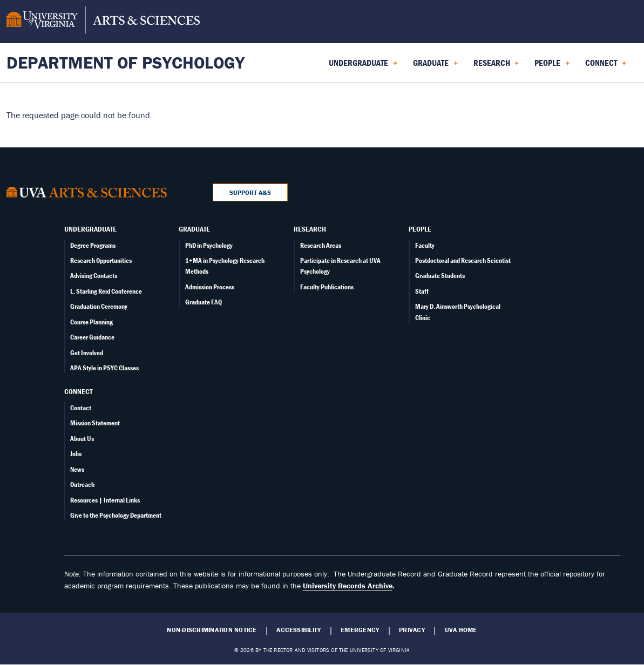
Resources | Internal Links (105, 500)
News (77, 469)
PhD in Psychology (209, 245)
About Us (82, 439)
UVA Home (461, 630)
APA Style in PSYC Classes (104, 368)
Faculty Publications (327, 287)
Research (310, 229)
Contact (81, 408)
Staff (422, 291)
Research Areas (321, 245)
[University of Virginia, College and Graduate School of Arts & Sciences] (103, 22)
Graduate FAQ (204, 302)
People (420, 229)
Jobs (76, 454)
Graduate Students (440, 276)
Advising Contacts (94, 276)
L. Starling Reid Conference (106, 291)
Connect (78, 391)
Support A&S (250, 192)
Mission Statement (95, 423)
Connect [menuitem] (606, 66)
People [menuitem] (552, 66)
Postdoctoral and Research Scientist (463, 260)
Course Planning (91, 322)
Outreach (82, 484)
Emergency (360, 630)
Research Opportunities (101, 260)
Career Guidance (92, 337)
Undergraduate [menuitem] (363, 66)
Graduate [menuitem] (435, 66)
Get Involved (87, 353)
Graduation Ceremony (99, 306)
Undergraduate (90, 229)
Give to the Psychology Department (116, 515)
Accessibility (299, 630)
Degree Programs (93, 245)
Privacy (412, 630)
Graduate (194, 229)
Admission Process (210, 287)
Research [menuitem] (496, 66)
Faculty (425, 245)
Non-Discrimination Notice (212, 630)
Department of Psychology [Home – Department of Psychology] (126, 62)
